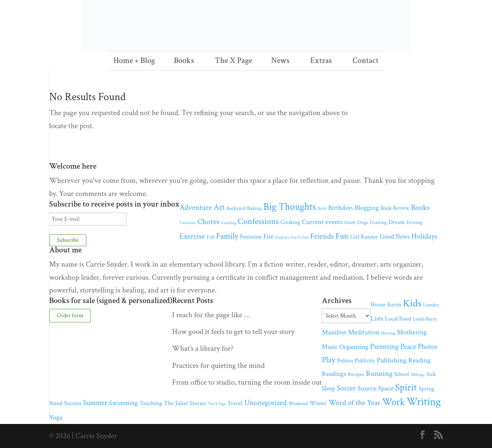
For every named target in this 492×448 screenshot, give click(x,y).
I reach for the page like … (211, 315)
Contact (366, 61)
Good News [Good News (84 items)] (395, 237)
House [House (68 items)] (378, 304)
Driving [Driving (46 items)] (414, 222)
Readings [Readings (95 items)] (334, 374)
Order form (70, 316)
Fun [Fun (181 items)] (342, 236)
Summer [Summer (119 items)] (95, 403)
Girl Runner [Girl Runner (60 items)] (364, 237)
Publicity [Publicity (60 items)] (365, 361)
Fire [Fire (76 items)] (269, 237)
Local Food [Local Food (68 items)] (398, 319)
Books (184, 61)
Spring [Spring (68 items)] (426, 389)
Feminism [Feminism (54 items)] (251, 237)
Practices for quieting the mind (218, 366)
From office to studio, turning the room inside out (247, 382)
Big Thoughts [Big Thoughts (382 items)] (290, 207)
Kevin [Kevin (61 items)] (394, 305)
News (280, 61)
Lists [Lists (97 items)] (377, 319)
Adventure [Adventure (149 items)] (196, 207)
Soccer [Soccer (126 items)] (346, 388)
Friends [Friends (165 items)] (322, 236)
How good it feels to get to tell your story (233, 332)
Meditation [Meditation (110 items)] (364, 332)
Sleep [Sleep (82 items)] (329, 388)
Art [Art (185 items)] (219, 207)
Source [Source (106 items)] (367, 388)
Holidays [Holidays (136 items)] (424, 236)
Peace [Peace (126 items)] (408, 347)
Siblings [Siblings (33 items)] (418, 374)
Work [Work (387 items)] (393, 402)
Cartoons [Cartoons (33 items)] (188, 223)
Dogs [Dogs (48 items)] (362, 222)
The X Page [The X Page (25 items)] (217, 404)
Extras (321, 61)
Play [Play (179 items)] (329, 360)
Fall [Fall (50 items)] (210, 237)
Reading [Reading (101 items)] (419, 360)
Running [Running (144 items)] (379, 374)
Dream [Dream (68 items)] (397, 222)
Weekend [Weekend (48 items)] (298, 403)
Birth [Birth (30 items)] (322, 209)
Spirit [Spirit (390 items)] (406, 388)
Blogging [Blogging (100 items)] (367, 208)
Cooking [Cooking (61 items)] (290, 222)
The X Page (234, 61)
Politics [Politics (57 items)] (345, 361)
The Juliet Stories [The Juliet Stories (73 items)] (185, 403)
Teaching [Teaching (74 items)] (151, 403)
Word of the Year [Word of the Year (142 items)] (354, 403)
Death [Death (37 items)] (350, 223)
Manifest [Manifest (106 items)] (334, 332)
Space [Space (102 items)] (386, 388)
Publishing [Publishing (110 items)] (392, 360)
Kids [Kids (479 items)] (412, 303)
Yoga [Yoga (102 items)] (56, 418)
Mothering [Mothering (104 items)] (412, 332)
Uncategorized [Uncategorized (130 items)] (265, 403)
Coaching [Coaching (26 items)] (229, 223)
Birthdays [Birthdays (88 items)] (340, 208)
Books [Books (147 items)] (420, 207)
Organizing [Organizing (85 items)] (354, 347)
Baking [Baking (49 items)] (254, 208)
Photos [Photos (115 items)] (428, 347)
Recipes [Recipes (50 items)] (356, 374)
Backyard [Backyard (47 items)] (236, 208)
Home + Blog (134, 61)
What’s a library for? (203, 348)
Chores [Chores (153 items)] (208, 222)
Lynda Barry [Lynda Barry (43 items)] (425, 319)
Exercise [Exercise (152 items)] (192, 236)
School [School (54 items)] (402, 374)
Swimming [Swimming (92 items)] (123, 403)
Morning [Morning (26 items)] (388, 333)
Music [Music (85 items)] (330, 347)
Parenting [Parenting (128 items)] (384, 347)
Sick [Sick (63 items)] (431, 374)
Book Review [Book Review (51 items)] (395, 208)
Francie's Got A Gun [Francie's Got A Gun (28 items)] (292, 237)
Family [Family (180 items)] (227, 236)
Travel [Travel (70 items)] (235, 403)
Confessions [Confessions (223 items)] (258, 221)
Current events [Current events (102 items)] (322, 222)
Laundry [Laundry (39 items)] (431, 305)
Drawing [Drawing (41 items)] (378, 223)
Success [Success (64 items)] (73, 403)
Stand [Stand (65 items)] (56, 403)
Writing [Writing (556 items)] (423, 402)
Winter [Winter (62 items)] (318, 403)
